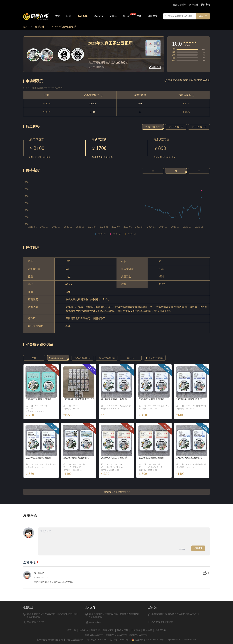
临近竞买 (98, 16)
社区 (69, 16)
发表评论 (198, 548)
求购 (139, 16)
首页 (58, 16)
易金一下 (203, 16)
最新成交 (153, 16)
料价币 (127, 16)
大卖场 (113, 16)
